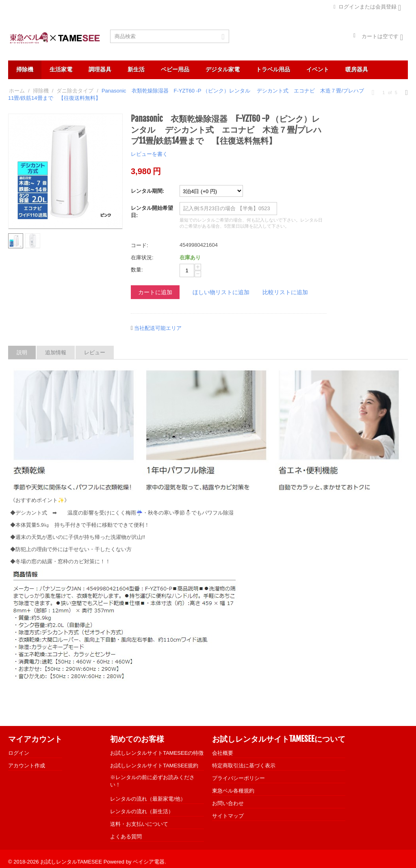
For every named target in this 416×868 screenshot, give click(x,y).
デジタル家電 (223, 69)
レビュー (95, 352)
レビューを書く (149, 154)
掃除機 (25, 69)
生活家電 (61, 69)
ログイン (19, 753)
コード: (140, 245)
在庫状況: (142, 257)
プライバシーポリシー (238, 778)
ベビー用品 (175, 69)
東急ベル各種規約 (233, 791)
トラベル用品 (273, 69)
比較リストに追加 (285, 292)
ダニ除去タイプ (75, 91)
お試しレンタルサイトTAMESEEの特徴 (157, 753)
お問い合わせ (228, 803)
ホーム (17, 91)
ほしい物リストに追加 (221, 292)
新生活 (136, 69)
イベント (318, 69)
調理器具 (100, 69)
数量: (137, 270)
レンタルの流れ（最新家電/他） (148, 799)
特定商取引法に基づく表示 (244, 766)
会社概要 (223, 753)
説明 (22, 352)
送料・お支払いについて (139, 824)
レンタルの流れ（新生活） (142, 811)
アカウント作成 (27, 766)
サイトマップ (228, 816)
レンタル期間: (147, 191)
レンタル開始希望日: (152, 212)
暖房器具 (357, 69)
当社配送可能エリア (158, 328)
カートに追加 (155, 292)
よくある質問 (126, 837)
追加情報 (56, 352)
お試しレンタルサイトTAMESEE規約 (154, 766)
